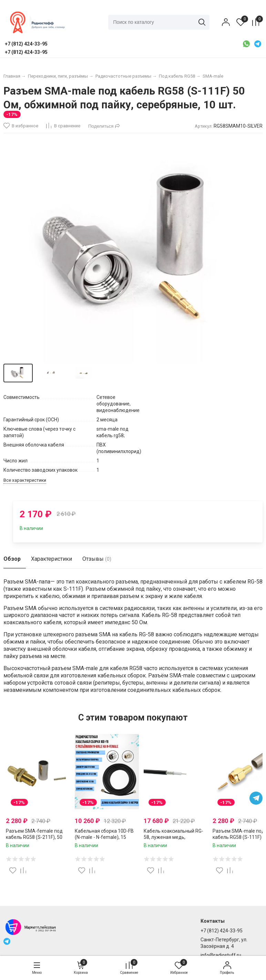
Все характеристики (25, 480)
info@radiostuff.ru (221, 955)
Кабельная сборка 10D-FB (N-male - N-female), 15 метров (104, 837)
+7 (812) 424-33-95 (222, 931)
